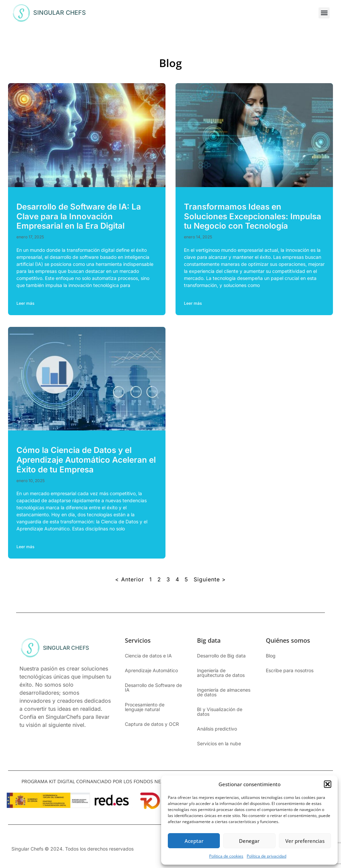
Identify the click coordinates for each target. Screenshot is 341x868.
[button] (328, 784)
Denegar (249, 841)
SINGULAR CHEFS (60, 13)
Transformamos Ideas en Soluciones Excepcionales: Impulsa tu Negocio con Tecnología (253, 216)
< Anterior (130, 579)
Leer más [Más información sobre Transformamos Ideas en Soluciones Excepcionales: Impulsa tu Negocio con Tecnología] (193, 303)
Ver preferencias (305, 841)
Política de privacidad (266, 856)
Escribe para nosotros (290, 670)
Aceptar (194, 841)
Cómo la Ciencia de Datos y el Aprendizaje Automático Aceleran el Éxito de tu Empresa (86, 460)
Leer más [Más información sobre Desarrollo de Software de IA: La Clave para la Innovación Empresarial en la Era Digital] (25, 303)
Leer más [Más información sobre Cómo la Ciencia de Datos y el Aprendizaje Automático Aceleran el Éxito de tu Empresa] (25, 547)
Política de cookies (226, 856)
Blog (271, 656)
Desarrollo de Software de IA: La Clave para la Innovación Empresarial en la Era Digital (79, 216)
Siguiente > (210, 579)
